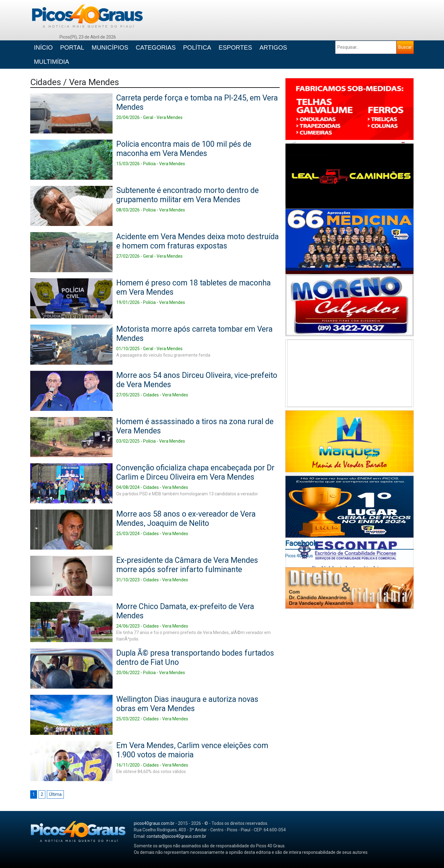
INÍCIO (43, 47)
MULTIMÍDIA (51, 62)
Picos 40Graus (299, 556)
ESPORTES (235, 47)
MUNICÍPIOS (110, 47)
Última (55, 794)
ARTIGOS (273, 47)
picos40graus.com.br (154, 823)
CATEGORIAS (156, 47)
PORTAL (72, 47)
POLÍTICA (197, 47)
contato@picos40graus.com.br (176, 836)
